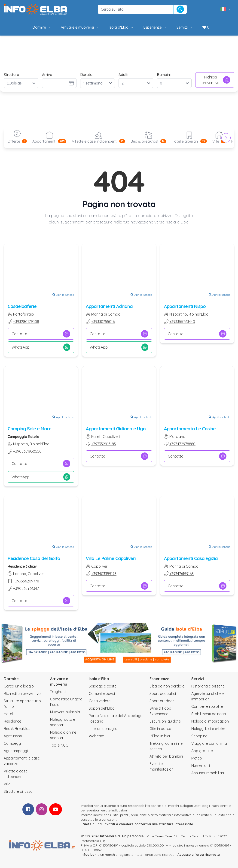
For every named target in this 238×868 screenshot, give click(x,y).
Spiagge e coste (103, 686)
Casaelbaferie (22, 306)
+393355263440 (182, 322)
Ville (7, 784)
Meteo (197, 758)
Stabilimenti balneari (209, 714)
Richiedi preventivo (216, 80)
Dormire (42, 27)
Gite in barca (160, 729)
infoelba (88, 855)
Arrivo (47, 75)
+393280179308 (26, 322)
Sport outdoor (162, 701)
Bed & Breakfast (18, 729)
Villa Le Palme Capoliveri (111, 558)
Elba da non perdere (167, 686)
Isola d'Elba (121, 27)
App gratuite (202, 751)
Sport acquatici (163, 693)
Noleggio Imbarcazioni (210, 721)
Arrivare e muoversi (80, 27)
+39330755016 (103, 322)
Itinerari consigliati (104, 729)
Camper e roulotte (207, 706)
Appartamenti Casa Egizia (191, 558)
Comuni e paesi (102, 693)
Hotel (8, 714)
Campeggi (13, 743)
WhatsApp (41, 347)
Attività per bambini (166, 756)
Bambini (164, 75)
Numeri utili (201, 766)
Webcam (96, 736)
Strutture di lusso (18, 791)
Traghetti (58, 692)
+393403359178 (104, 574)
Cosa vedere (100, 701)
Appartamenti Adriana (109, 306)
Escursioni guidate (165, 721)
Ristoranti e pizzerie (208, 686)
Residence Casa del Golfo (34, 558)
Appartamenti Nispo (185, 306)
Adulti (123, 75)
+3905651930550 (27, 451)
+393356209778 (26, 581)
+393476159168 (182, 574)
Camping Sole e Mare (29, 429)
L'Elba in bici (160, 736)
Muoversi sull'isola (65, 712)
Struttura (11, 75)
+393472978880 (182, 444)
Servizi (185, 27)
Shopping (199, 736)
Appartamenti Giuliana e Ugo (116, 429)
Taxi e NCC (59, 745)
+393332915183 (104, 444)
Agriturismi (13, 736)
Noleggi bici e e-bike (208, 729)
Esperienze (155, 27)
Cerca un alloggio (19, 686)
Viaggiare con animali (210, 743)
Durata (86, 75)
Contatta (41, 334)
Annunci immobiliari (208, 773)
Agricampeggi (16, 751)
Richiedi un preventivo (22, 693)
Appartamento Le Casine (190, 429)
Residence (12, 721)
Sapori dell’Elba (102, 708)
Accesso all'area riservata (199, 855)
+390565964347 (26, 588)
